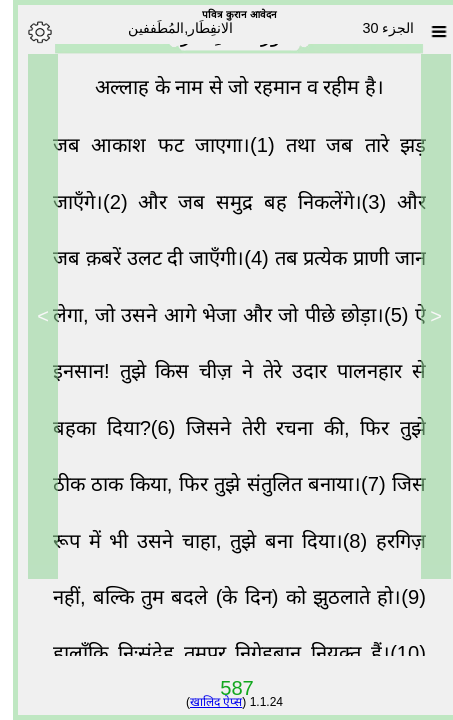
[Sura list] (426, 32)
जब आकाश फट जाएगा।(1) (156, 150)
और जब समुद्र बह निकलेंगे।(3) (254, 207)
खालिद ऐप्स (203, 702)
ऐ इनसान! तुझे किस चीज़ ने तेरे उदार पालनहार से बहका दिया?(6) (226, 376)
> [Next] (30, 316)
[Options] (27, 32)
